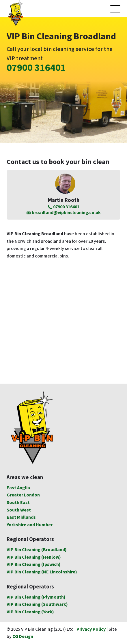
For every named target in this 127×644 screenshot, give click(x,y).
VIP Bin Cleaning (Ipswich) (34, 565)
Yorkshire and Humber (30, 525)
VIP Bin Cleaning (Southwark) (37, 605)
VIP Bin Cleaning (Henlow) (34, 557)
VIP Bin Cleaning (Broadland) (37, 550)
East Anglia (18, 488)
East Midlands (21, 517)
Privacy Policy (91, 629)
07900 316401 (36, 68)
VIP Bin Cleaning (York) (30, 612)
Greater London (23, 495)
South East (18, 503)
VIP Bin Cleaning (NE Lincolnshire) (42, 572)
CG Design (23, 637)
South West (19, 510)
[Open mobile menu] (115, 9)
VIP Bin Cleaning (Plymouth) (36, 597)
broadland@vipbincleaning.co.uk (64, 213)
